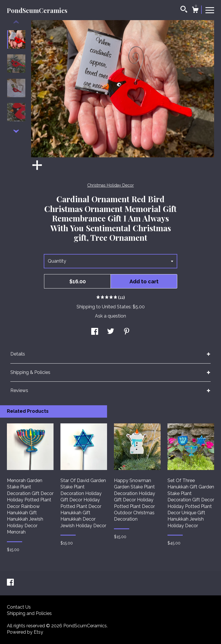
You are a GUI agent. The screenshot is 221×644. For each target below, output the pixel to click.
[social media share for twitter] (111, 332)
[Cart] (195, 11)
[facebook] (10, 583)
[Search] (184, 10)
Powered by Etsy (25, 632)
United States (116, 307)
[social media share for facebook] (95, 332)
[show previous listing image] (16, 22)
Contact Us (19, 607)
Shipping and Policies (29, 613)
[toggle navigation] (210, 10)
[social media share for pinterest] (127, 332)
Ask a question (110, 316)
